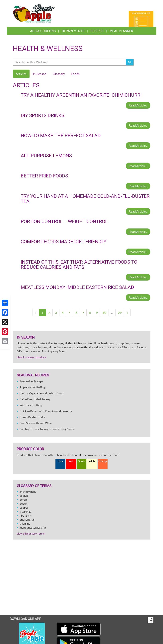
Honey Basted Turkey (33, 417)
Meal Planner (121, 31)
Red (71, 461)
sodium (24, 496)
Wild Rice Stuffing (31, 405)
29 (120, 313)
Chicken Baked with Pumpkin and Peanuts (46, 411)
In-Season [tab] (40, 74)
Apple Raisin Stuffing (33, 387)
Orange (103, 461)
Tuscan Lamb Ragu (31, 381)
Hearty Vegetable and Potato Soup (41, 393)
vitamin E (25, 512)
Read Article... (138, 105)
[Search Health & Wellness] (70, 62)
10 (104, 313)
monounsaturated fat (33, 527)
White (92, 461)
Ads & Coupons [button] (43, 31)
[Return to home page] (34, 13)
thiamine (25, 523)
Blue (60, 461)
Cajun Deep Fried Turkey (35, 399)
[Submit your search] (130, 62)
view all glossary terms (31, 533)
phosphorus (27, 519)
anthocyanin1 (28, 492)
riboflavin (25, 515)
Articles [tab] (21, 74)
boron (23, 500)
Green (81, 461)
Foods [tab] (75, 74)
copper (24, 508)
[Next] (127, 313)
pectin (24, 504)
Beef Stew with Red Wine (36, 423)
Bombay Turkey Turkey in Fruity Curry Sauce (47, 429)
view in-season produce (32, 357)
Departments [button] (73, 31)
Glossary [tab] (59, 74)
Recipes (97, 31)
